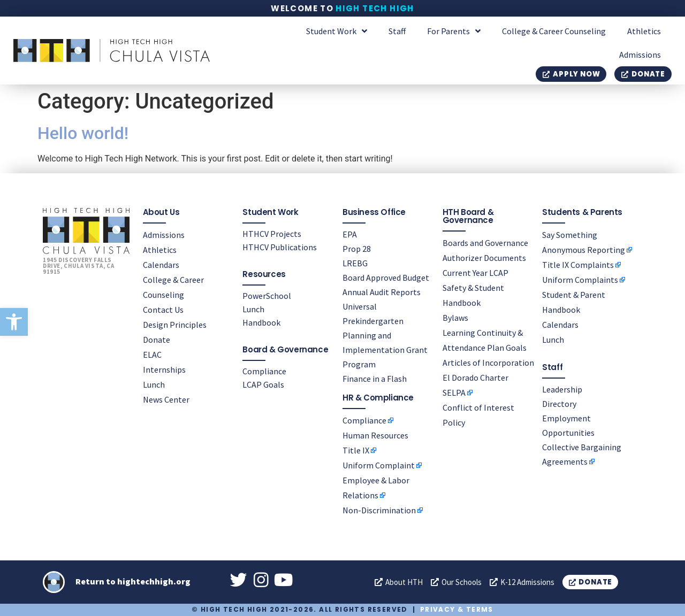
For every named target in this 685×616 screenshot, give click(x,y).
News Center (166, 399)
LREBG (355, 263)
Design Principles (175, 324)
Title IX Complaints (578, 264)
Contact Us (163, 309)
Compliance (264, 371)
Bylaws (455, 317)
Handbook (261, 322)
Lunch (154, 384)
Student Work (337, 31)
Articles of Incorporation (488, 362)
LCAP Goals (263, 384)
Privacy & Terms (457, 609)
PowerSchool (267, 295)
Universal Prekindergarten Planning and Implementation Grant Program (385, 335)
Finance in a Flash (375, 378)
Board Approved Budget (386, 277)
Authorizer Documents (484, 257)
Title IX (356, 450)
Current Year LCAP (475, 272)
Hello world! (83, 133)
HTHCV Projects (272, 233)
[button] (14, 322)
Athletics (644, 31)
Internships (164, 369)
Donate (157, 339)
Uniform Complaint (379, 465)
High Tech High (375, 8)
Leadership (562, 389)
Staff (397, 31)
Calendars (161, 264)
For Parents (454, 31)
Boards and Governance (485, 242)
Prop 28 (357, 248)
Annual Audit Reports (382, 291)
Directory (559, 403)
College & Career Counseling (554, 31)
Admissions (640, 55)
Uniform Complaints (580, 279)
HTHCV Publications (280, 247)
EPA (350, 234)
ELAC (152, 354)
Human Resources (375, 435)
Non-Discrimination (379, 510)
